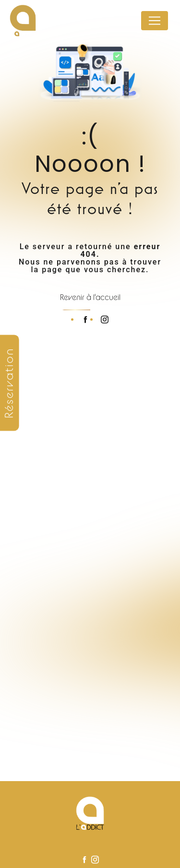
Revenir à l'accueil (90, 297)
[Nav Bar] (155, 21)
